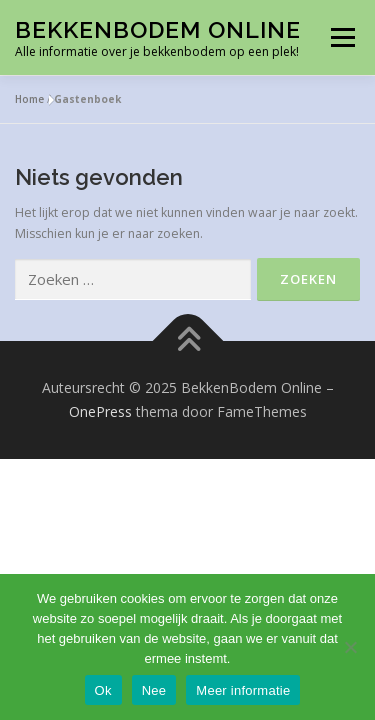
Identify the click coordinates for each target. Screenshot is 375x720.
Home (29, 99)
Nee (154, 690)
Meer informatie (243, 690)
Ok (103, 690)
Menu (341, 37)
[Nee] (350, 647)
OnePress (100, 411)
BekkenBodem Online (158, 29)
